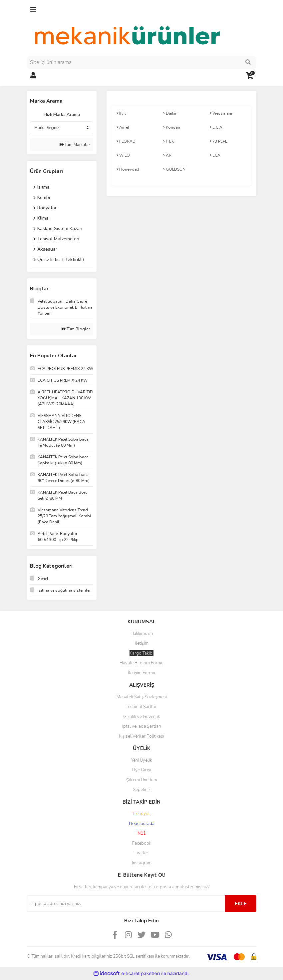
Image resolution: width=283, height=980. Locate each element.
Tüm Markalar (75, 145)
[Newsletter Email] (126, 904)
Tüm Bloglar (76, 329)
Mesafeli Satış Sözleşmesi (142, 697)
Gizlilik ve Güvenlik (141, 717)
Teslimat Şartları (142, 707)
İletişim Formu (141, 673)
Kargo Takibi (141, 653)
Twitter (141, 853)
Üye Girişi (141, 770)
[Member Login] (33, 76)
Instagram (142, 863)
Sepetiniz (142, 790)
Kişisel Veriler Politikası (141, 736)
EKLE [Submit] (241, 904)
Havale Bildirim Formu (141, 663)
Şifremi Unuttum (142, 780)
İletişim (142, 643)
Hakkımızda (142, 634)
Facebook (142, 843)
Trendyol (141, 814)
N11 (142, 833)
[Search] (141, 62)
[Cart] (250, 76)
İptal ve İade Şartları (142, 726)
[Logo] (127, 36)
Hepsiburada (142, 824)
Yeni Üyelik (141, 760)
